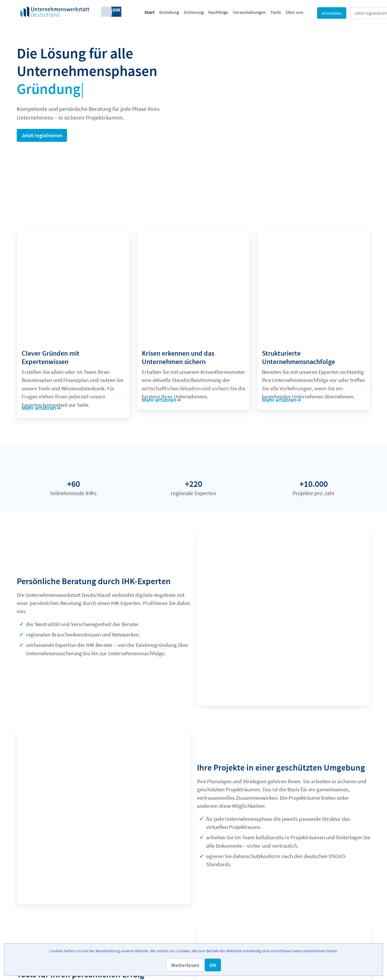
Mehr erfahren (39, 338)
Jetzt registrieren (42, 135)
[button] (185, 965)
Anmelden (332, 13)
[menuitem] (149, 12)
